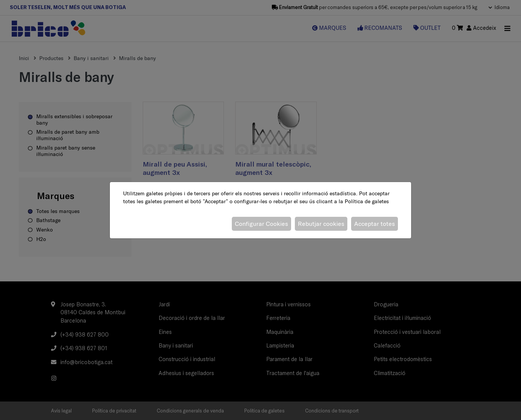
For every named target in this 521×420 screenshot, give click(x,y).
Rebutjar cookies (321, 224)
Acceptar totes (375, 224)
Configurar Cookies (261, 224)
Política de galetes (367, 201)
